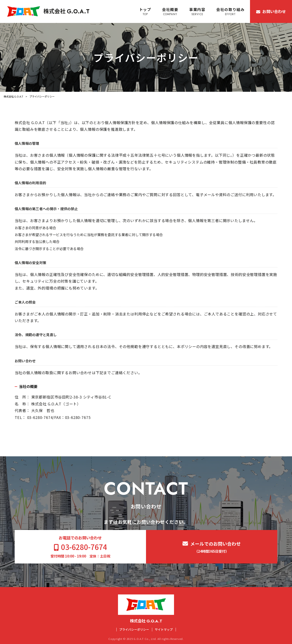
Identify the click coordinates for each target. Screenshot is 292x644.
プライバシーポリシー (134, 630)
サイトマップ (164, 630)
